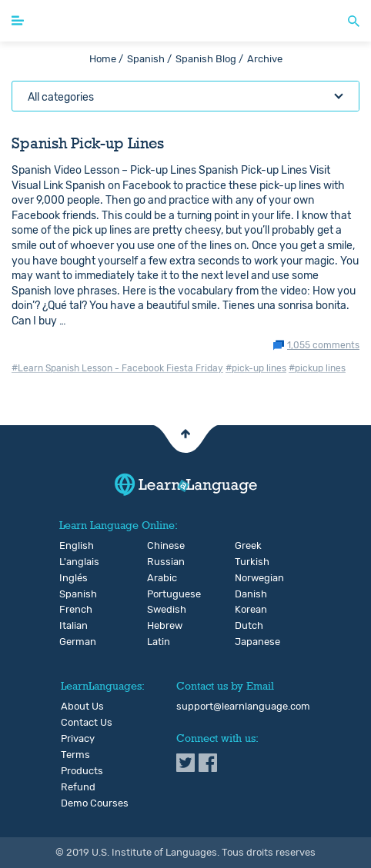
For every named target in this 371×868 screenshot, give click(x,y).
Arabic (160, 578)
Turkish (247, 562)
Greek (247, 546)
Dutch (247, 626)
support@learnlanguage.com (243, 707)
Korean (247, 610)
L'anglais (72, 562)
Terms (75, 755)
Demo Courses (95, 803)
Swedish (160, 610)
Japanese (247, 642)
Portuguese (160, 594)
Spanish (72, 594)
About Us (82, 707)
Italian (72, 626)
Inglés (72, 578)
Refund (78, 787)
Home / (106, 59)
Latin (159, 642)
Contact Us (87, 723)
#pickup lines (317, 368)
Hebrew (160, 626)
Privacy (78, 739)
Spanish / (149, 59)
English (72, 546)
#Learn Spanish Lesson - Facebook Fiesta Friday (117, 368)
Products (82, 771)
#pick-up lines (256, 368)
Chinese (160, 546)
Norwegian (247, 578)
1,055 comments (323, 346)
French (72, 610)
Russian (160, 562)
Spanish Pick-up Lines (88, 143)
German (72, 642)
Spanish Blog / (209, 59)
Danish (247, 594)
